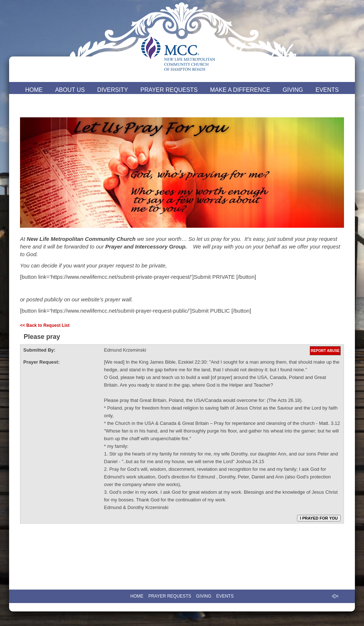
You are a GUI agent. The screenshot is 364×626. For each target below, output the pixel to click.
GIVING (293, 90)
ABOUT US (70, 90)
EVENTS (327, 90)
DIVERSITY (112, 90)
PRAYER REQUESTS (169, 90)
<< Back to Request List (45, 325)
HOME (34, 90)
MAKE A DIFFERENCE (240, 90)
